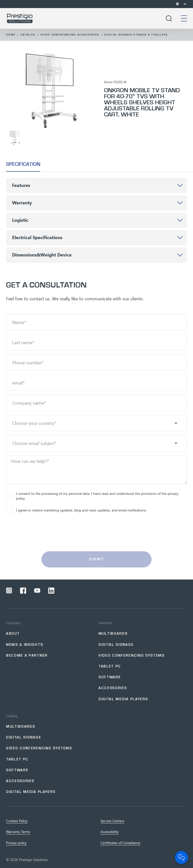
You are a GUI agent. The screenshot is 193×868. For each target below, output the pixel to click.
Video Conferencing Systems (132, 655)
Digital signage (116, 645)
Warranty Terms (18, 832)
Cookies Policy (17, 821)
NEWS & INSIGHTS (25, 645)
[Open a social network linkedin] (51, 591)
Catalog (28, 35)
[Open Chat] (181, 857)
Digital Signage (23, 737)
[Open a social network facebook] (23, 591)
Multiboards (113, 634)
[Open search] (169, 18)
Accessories (113, 688)
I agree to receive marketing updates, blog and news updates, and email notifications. (76, 510)
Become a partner (27, 655)
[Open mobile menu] (184, 18)
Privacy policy (16, 843)
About (13, 634)
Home (11, 35)
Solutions (105, 623)
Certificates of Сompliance (120, 843)
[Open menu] (185, 4)
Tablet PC (110, 666)
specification (23, 164)
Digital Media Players (123, 699)
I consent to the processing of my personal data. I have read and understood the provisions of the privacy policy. (92, 496)
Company (13, 623)
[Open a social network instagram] (9, 591)
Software (110, 677)
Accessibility (110, 832)
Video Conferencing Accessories (70, 35)
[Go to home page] (20, 18)
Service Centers (112, 821)
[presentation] (96, 535)
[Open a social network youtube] (37, 591)
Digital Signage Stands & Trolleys (136, 35)
